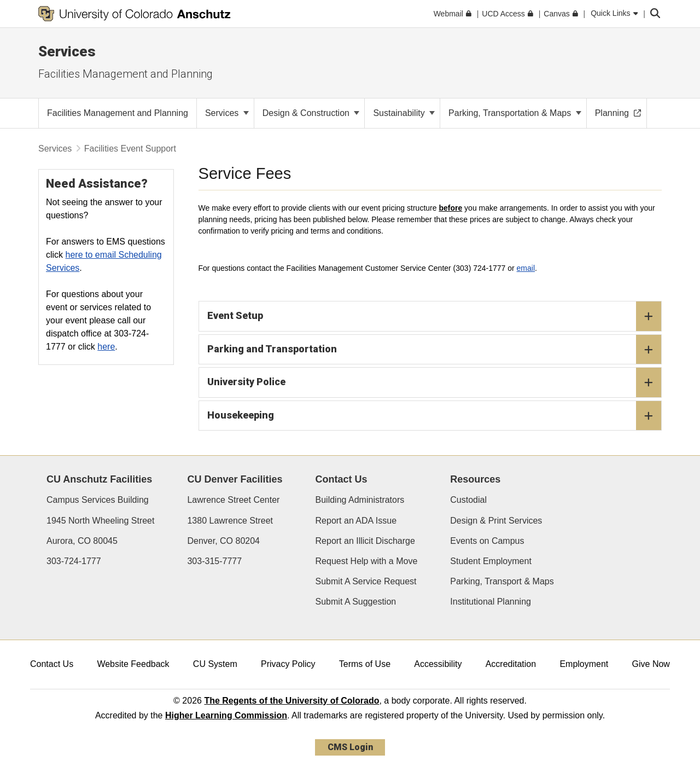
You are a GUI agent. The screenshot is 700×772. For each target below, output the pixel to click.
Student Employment (491, 561)
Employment (584, 664)
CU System (215, 664)
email (526, 268)
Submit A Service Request (366, 581)
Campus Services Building (98, 500)
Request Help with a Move (367, 561)
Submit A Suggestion (356, 602)
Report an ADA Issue (356, 521)
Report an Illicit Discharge (365, 541)
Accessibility (438, 664)
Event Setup (434, 316)
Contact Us (52, 664)
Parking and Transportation (434, 350)
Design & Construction (311, 113)
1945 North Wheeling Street (100, 521)
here (106, 347)
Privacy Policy (288, 664)
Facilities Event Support (130, 149)
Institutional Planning (491, 602)
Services (67, 51)
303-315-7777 (214, 561)
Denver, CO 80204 (223, 541)
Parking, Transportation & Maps (515, 113)
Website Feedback (133, 664)
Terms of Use (365, 664)
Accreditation (511, 664)
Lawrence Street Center (233, 500)
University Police (434, 382)
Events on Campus (487, 541)
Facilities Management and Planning (126, 74)
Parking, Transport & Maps (502, 581)
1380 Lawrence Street (230, 521)
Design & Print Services (496, 521)
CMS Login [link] (350, 747)
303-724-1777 (74, 561)
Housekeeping (434, 416)
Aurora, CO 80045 (82, 541)
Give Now (651, 664)
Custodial (468, 500)
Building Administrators (360, 500)
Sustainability (404, 113)
